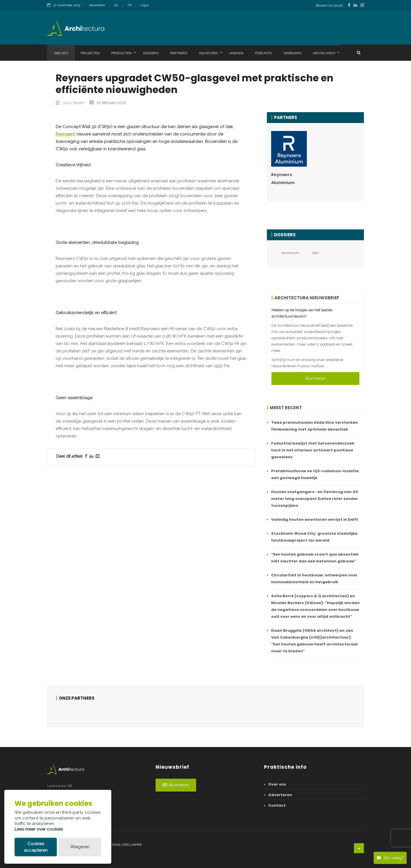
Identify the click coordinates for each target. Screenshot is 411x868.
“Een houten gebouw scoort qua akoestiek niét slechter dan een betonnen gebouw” (315, 558)
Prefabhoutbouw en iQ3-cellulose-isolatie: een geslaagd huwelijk (315, 474)
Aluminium (290, 253)
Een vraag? (390, 857)
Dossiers (151, 53)
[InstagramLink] (362, 5)
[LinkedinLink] (355, 5)
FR (130, 5)
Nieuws (61, 53)
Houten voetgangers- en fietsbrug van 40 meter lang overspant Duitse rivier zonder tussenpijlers (315, 499)
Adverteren (97, 5)
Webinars (292, 53)
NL (116, 5)
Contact (277, 805)
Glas (315, 253)
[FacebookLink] (349, 5)
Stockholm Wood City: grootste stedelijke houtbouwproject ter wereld (314, 537)
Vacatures (210, 53)
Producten (124, 53)
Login (145, 5)
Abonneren (315, 378)
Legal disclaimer (126, 845)
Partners (179, 53)
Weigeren (80, 847)
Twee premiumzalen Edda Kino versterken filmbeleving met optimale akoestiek (314, 426)
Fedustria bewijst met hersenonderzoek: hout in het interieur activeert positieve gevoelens (313, 450)
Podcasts (263, 53)
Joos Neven (73, 103)
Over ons (277, 784)
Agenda (236, 53)
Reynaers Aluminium (283, 179)
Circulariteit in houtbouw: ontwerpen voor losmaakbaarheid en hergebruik (314, 579)
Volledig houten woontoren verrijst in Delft (315, 519)
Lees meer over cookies (39, 829)
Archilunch (326, 53)
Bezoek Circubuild (329, 6)
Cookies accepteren (36, 847)
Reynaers (65, 251)
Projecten (90, 53)
